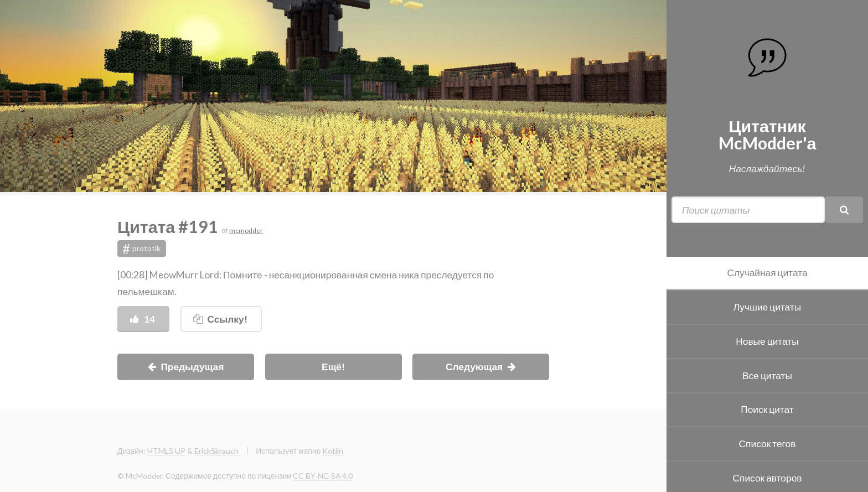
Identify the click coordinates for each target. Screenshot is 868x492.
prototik (142, 248)
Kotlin (333, 451)
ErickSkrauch (216, 451)
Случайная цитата (767, 273)
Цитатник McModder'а (768, 134)
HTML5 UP (166, 451)
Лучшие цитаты (767, 307)
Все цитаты (767, 376)
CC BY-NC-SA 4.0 (323, 476)
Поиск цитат (767, 409)
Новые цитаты (767, 341)
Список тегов (768, 444)
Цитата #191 (169, 226)
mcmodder (246, 231)
